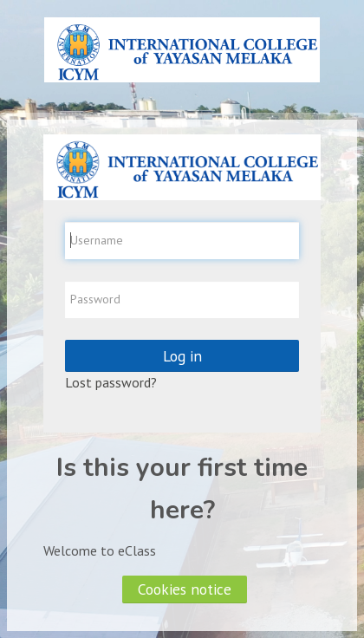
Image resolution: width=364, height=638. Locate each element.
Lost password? (111, 382)
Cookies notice (185, 589)
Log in (182, 356)
